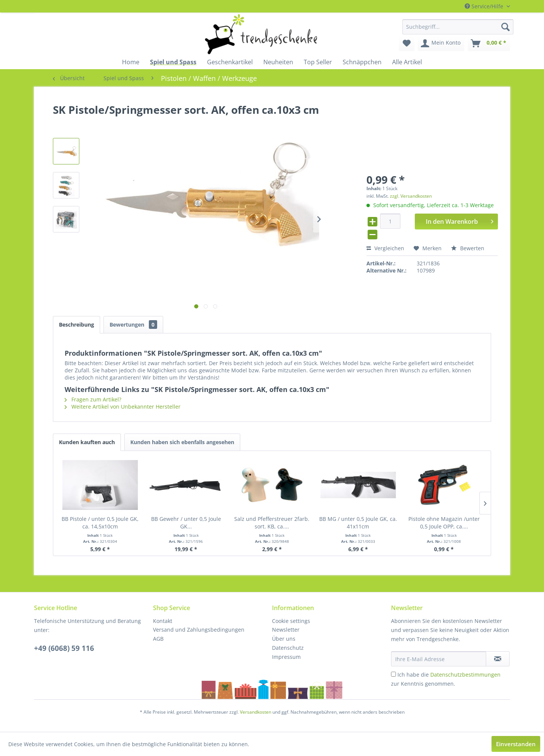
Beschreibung (76, 325)
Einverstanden (516, 744)
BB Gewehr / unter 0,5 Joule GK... (186, 523)
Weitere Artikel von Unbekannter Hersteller (123, 407)
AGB (158, 639)
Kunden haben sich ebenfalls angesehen (182, 442)
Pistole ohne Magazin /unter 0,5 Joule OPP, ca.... (444, 523)
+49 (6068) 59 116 (64, 648)
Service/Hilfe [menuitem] (485, 6)
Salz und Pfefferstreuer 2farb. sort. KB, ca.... (272, 523)
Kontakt (163, 621)
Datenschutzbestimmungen (465, 675)
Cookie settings (291, 621)
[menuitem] (458, 27)
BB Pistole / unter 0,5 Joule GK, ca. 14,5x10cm (100, 523)
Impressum (286, 657)
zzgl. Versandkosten (411, 196)
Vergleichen (385, 248)
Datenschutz (288, 648)
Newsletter (286, 630)
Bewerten (468, 248)
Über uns (284, 639)
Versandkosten (256, 712)
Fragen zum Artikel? (93, 399)
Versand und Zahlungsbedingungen (199, 630)
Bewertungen (133, 325)
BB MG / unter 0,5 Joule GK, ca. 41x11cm (358, 523)
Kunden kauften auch (87, 442)
